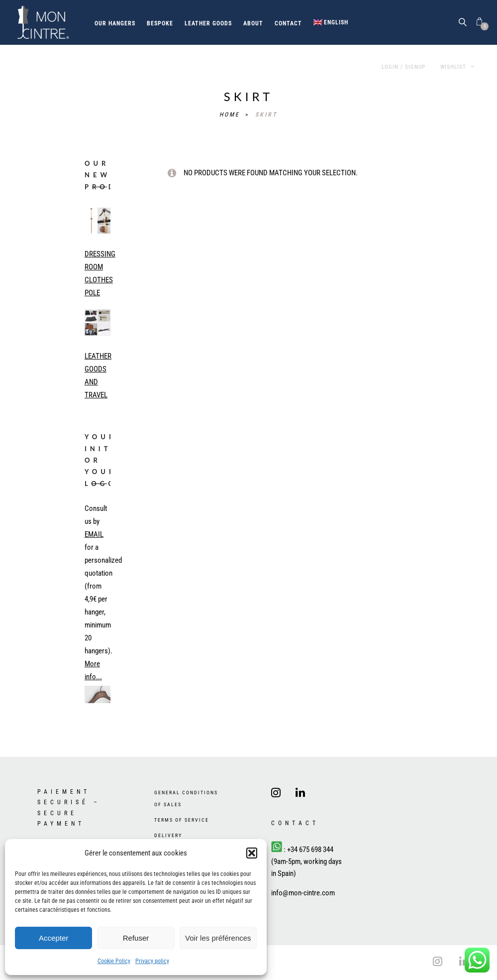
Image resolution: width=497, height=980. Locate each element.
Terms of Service (182, 820)
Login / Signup (403, 67)
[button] (252, 853)
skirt (266, 115)
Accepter (53, 938)
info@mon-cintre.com (303, 893)
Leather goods (208, 23)
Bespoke (160, 23)
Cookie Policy (114, 961)
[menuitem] (331, 22)
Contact (288, 23)
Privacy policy (152, 961)
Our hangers (115, 23)
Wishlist (457, 67)
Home (231, 115)
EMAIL (94, 534)
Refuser (136, 938)
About (253, 23)
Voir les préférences (218, 938)
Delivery (168, 835)
